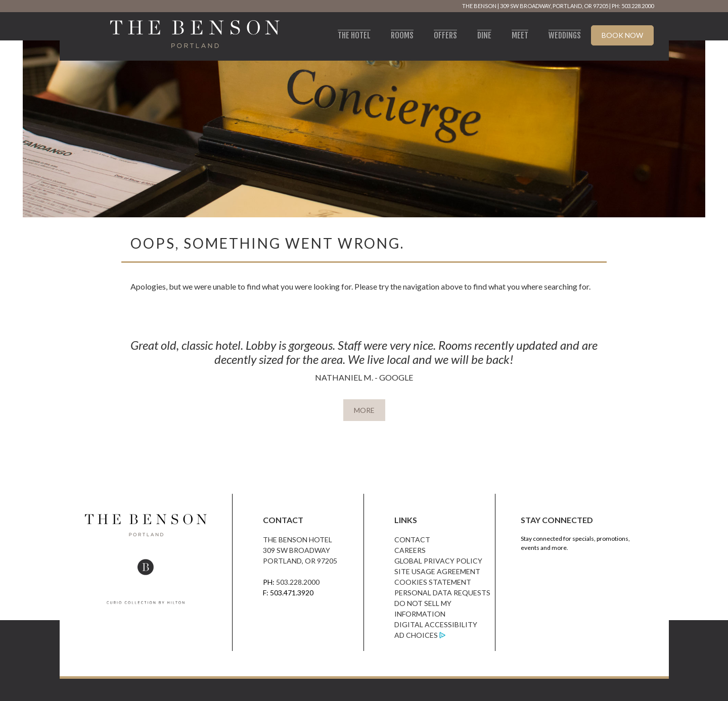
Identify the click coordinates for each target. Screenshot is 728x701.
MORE (364, 410)
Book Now (622, 35)
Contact (412, 540)
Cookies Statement (433, 582)
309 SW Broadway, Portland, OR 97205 (554, 6)
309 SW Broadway (297, 550)
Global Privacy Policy (438, 561)
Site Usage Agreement (437, 571)
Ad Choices (416, 635)
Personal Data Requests (442, 593)
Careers (410, 550)
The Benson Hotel (298, 540)
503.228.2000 (298, 582)
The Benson (479, 6)
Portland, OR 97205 (300, 561)
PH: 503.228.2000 (633, 6)
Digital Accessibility (436, 624)
